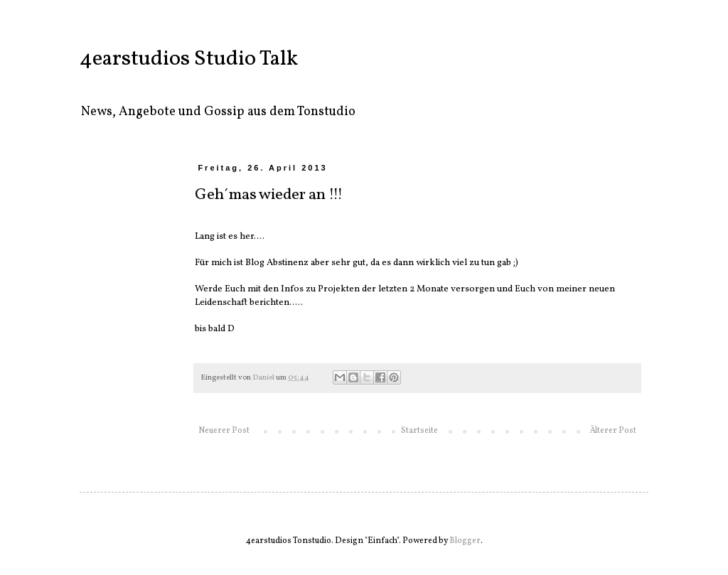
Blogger (465, 541)
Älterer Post (613, 431)
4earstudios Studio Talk (189, 59)
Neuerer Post (224, 431)
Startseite (419, 431)
